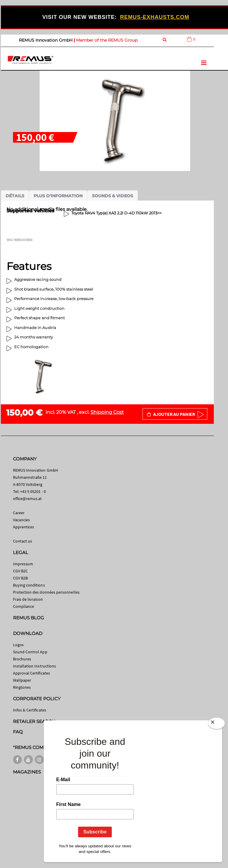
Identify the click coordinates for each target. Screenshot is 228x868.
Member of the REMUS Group (107, 40)
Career (19, 513)
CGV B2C (20, 571)
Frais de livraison (28, 599)
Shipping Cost (107, 412)
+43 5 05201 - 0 (33, 491)
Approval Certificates (31, 673)
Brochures (22, 659)
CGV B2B (20, 578)
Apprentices (24, 527)
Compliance (24, 606)
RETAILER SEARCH (34, 721)
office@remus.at (28, 499)
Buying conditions (29, 585)
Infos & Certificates (30, 710)
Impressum (23, 564)
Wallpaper (22, 680)
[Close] (216, 723)
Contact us (23, 541)
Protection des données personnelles (46, 592)
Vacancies (22, 520)
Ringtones (22, 687)
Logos (18, 645)
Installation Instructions (35, 666)
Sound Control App (30, 652)
